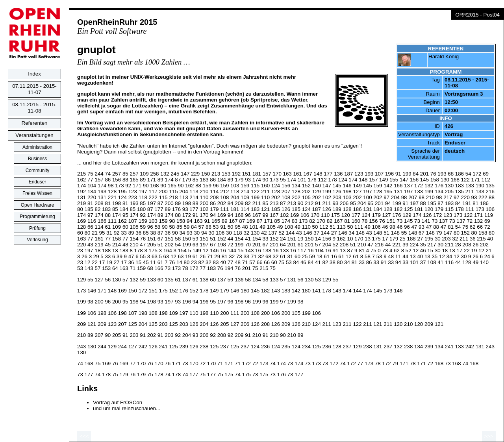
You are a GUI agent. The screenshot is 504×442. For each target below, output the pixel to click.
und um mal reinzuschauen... (127, 408)
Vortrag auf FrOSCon (118, 402)
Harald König (444, 56)
